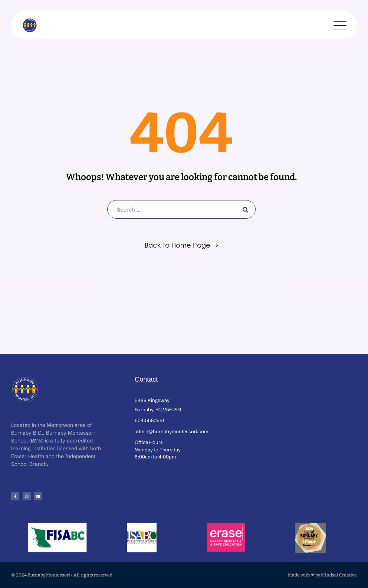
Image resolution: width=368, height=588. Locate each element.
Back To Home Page (178, 245)
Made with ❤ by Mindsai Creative (322, 575)
